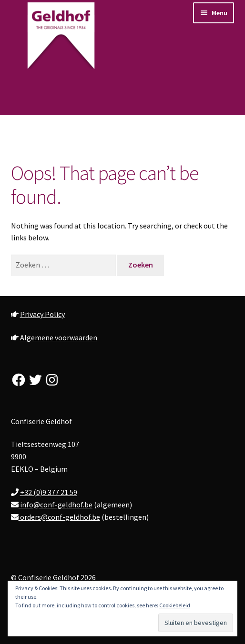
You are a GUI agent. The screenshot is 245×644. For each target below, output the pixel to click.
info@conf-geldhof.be (56, 505)
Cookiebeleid (175, 605)
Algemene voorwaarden (59, 337)
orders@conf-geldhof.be (59, 517)
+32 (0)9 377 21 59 (49, 492)
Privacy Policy (42, 314)
